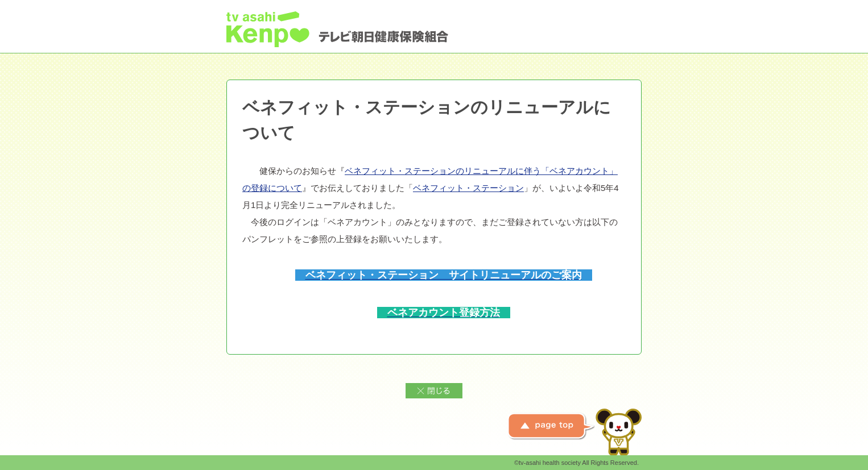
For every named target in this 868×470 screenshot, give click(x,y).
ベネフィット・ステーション (468, 188)
